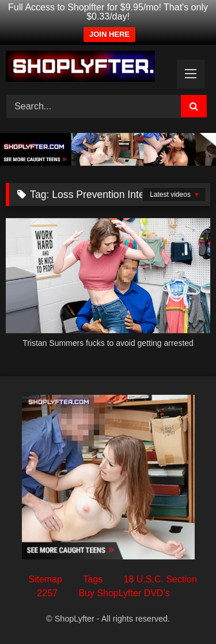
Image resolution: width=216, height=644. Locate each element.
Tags (93, 579)
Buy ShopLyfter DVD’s (124, 593)
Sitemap (45, 579)
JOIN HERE (109, 34)
